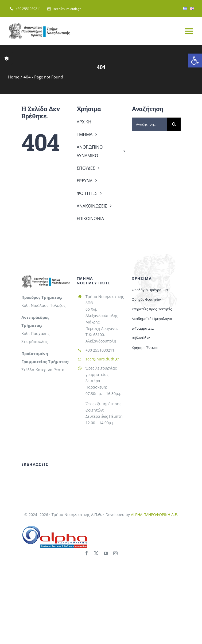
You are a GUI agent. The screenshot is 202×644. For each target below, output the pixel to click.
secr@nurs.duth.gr (102, 359)
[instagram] (115, 553)
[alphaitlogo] (55, 527)
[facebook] (87, 553)
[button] (195, 61)
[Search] (174, 124)
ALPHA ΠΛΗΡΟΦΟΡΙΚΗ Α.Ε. (154, 515)
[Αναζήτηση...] (149, 124)
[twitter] (96, 553)
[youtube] (106, 553)
